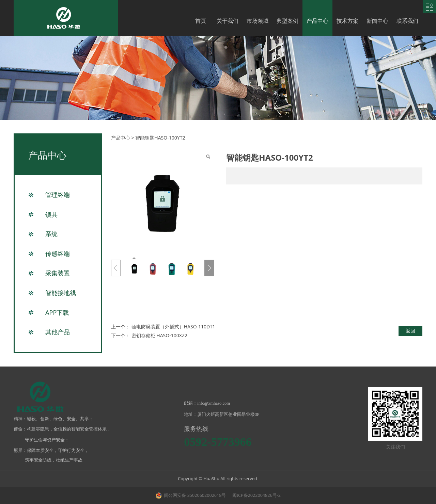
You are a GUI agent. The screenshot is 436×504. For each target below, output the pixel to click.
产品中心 (317, 21)
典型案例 (287, 21)
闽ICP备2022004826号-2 (256, 495)
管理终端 (58, 195)
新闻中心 (377, 21)
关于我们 (228, 21)
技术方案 (347, 21)
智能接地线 (61, 293)
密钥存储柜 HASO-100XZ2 (159, 335)
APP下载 (57, 312)
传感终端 (58, 254)
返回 (410, 331)
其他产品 (58, 332)
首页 (201, 21)
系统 (51, 234)
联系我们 (407, 21)
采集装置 (58, 273)
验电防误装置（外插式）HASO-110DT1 (173, 327)
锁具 (51, 214)
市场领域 (258, 21)
